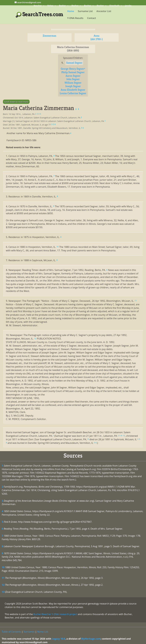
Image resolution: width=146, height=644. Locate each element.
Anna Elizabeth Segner (73, 90)
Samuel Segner (74, 63)
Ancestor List (104, 11)
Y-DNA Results (75, 18)
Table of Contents (11, 632)
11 (3, 578)
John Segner (73, 79)
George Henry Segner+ (73, 69)
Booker (100, 6)
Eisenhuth (114, 6)
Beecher (38, 6)
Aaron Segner (73, 76)
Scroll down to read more (16, 102)
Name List (43, 632)
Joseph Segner (73, 86)
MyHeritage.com (91, 639)
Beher (50, 6)
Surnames (29, 632)
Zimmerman (50, 36)
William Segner (73, 83)
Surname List (85, 11)
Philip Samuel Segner (73, 72)
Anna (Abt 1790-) (97, 37)
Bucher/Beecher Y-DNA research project (55, 614)
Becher (75, 6)
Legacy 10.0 (58, 639)
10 (3, 567)
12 (3, 585)
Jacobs (128, 6)
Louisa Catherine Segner (73, 93)
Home (71, 11)
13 (3, 592)
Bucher (88, 6)
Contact (92, 18)
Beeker (62, 6)
